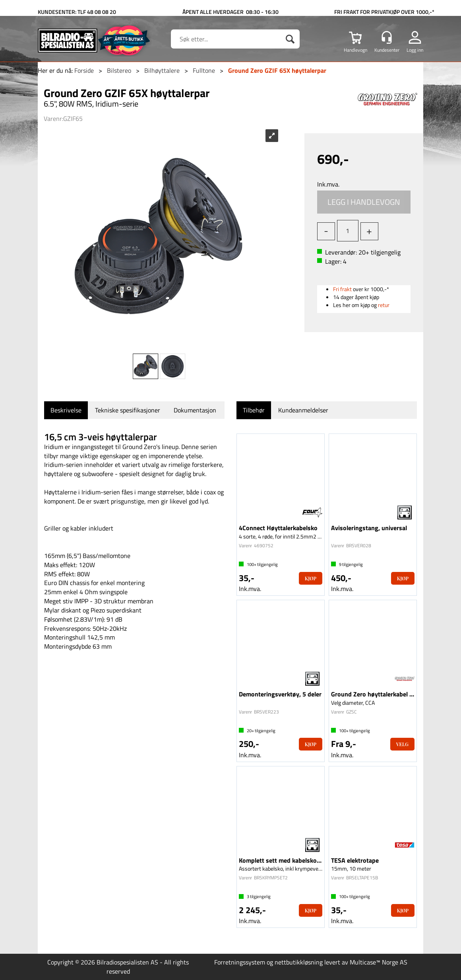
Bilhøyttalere (162, 70)
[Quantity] (348, 231)
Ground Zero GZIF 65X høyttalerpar (277, 70)
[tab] (66, 410)
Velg (402, 744)
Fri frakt (342, 289)
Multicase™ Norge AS (379, 962)
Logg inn (415, 50)
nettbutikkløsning (299, 962)
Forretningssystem (240, 962)
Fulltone (204, 70)
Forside (84, 70)
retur (384, 305)
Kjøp (364, 202)
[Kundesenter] (387, 37)
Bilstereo (119, 70)
